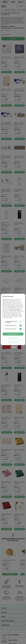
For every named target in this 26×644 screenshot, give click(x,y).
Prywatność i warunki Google (15, 309)
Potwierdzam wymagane (13, 342)
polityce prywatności (12, 307)
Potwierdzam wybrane (13, 338)
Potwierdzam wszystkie (13, 334)
